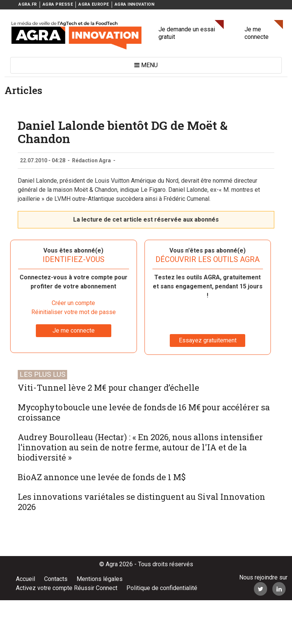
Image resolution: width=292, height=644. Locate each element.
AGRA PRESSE (58, 4)
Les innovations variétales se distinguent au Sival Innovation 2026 (141, 502)
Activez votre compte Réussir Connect (67, 588)
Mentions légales (100, 579)
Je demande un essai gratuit (187, 33)
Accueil (25, 579)
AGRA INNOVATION (135, 4)
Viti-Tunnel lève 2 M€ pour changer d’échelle (108, 387)
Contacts (56, 579)
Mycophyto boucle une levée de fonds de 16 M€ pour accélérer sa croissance (144, 412)
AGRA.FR (28, 4)
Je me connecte (257, 33)
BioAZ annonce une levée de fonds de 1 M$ (102, 477)
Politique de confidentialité (162, 588)
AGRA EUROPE (94, 4)
